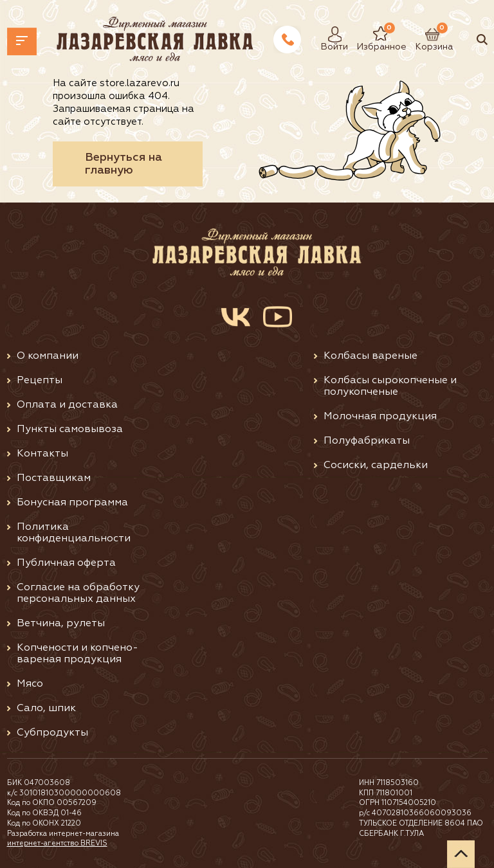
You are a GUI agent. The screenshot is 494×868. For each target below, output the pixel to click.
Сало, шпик (46, 709)
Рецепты (40, 381)
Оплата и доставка (67, 405)
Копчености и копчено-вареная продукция (78, 654)
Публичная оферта (66, 563)
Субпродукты (52, 733)
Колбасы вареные (370, 356)
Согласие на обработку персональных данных (78, 593)
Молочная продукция (380, 417)
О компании (48, 356)
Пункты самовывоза (70, 429)
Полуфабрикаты (367, 441)
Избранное (372, 34)
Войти (331, 34)
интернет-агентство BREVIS (57, 843)
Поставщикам (54, 478)
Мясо (30, 684)
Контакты (42, 454)
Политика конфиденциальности (74, 533)
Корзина (428, 34)
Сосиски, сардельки (376, 466)
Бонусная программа (72, 503)
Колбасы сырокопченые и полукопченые (390, 386)
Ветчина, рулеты (61, 624)
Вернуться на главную (123, 164)
